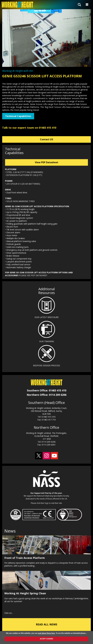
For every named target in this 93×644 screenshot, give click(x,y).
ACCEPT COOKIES (46, 639)
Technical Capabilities (18, 116)
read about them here (46, 633)
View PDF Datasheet (47, 162)
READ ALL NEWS (46, 624)
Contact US (46, 139)
